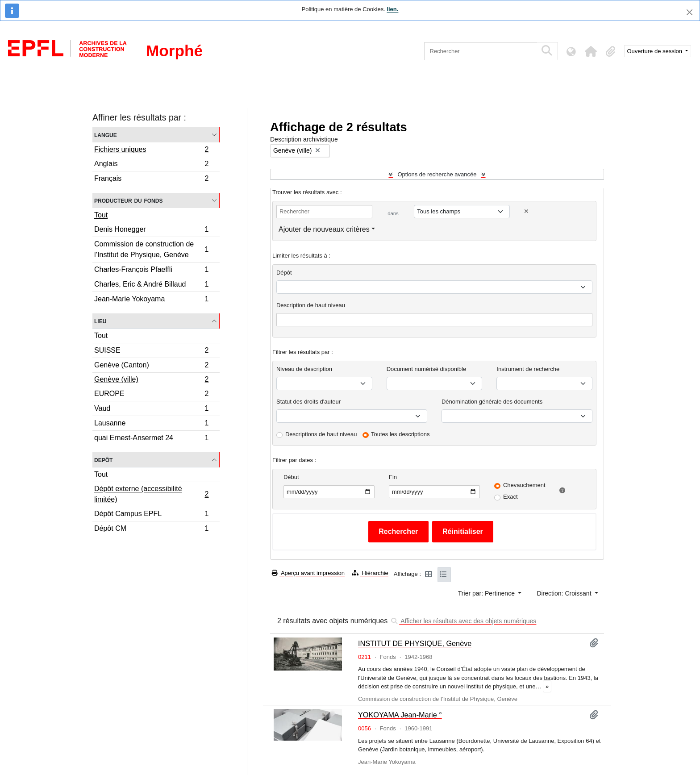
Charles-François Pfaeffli (151, 271)
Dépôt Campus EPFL (151, 515)
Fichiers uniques (151, 150)
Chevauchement (524, 485)
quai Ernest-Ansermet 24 (151, 439)
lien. (392, 9)
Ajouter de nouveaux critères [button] (324, 229)
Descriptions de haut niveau (321, 434)
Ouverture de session (656, 51)
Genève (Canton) (151, 366)
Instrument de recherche (528, 369)
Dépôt (284, 273)
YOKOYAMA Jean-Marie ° (400, 715)
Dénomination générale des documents (492, 402)
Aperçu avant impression (308, 573)
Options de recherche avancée (437, 174)
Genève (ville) (151, 380)
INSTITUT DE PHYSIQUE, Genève (415, 643)
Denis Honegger (151, 231)
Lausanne (151, 424)
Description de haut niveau (311, 305)
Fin (393, 477)
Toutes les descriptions (400, 434)
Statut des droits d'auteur (308, 402)
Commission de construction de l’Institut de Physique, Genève (151, 249)
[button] (591, 51)
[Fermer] (690, 12)
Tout (101, 215)
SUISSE (151, 352)
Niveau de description (304, 369)
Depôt (103, 460)
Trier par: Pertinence (487, 593)
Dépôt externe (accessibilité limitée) (151, 494)
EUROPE (151, 395)
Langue (106, 135)
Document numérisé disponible (426, 369)
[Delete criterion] (526, 211)
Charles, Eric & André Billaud (151, 285)
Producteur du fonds (128, 200)
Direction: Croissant (565, 593)
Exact (510, 497)
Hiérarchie (370, 573)
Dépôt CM (151, 529)
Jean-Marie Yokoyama (151, 300)
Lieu (100, 321)
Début (291, 477)
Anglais (151, 165)
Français (151, 179)
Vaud (151, 410)
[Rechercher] (481, 51)
